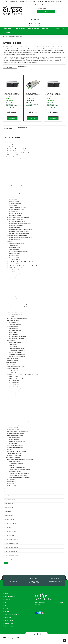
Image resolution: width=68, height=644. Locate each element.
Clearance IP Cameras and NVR (14, 163)
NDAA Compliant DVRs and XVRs (16, 381)
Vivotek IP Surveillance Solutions (13, 276)
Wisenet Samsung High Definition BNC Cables (20, 471)
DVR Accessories (11, 366)
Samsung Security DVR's (14, 463)
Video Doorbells (11, 481)
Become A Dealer (14, 1)
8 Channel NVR (12, 397)
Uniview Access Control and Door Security (16, 177)
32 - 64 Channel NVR (13, 401)
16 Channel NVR (12, 399)
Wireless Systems (12, 483)
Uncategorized (10, 146)
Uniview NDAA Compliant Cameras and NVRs (17, 237)
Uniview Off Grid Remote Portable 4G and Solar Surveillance (20, 263)
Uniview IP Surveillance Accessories (15, 221)
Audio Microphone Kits (14, 411)
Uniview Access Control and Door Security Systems (18, 155)
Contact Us (40, 1)
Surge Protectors (13, 445)
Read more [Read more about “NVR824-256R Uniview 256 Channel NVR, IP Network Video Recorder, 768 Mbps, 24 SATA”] (12, 119)
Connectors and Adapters (13, 431)
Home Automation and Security (13, 459)
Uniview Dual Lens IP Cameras (14, 179)
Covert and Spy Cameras (13, 322)
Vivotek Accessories (12, 278)
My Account (59, 1)
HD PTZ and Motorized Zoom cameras (17, 338)
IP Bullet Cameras (13, 346)
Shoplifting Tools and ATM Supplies (15, 449)
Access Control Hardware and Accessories (17, 151)
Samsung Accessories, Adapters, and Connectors (19, 479)
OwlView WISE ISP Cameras (15, 205)
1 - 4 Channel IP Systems (14, 292)
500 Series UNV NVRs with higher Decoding (18, 253)
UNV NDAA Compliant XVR (14, 185)
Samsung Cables (13, 467)
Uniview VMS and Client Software (15, 270)
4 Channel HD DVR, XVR (14, 383)
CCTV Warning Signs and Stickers (15, 455)
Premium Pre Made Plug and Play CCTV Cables (19, 423)
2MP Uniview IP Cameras (14, 191)
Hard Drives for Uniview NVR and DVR (17, 223)
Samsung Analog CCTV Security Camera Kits (20, 475)
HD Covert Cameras (13, 324)
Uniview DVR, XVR (11, 181)
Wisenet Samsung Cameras (15, 473)
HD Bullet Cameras (13, 334)
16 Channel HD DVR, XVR (14, 387)
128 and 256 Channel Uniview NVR (16, 245)
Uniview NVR (10, 243)
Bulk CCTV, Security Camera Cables (16, 425)
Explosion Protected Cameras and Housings (17, 308)
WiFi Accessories (11, 487)
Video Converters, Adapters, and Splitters (16, 453)
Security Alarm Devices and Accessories (15, 171)
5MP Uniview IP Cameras (14, 199)
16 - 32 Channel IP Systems (15, 296)
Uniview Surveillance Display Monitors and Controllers (20, 231)
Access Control (10, 148)
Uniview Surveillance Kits (13, 266)
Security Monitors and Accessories (15, 447)
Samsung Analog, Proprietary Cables (18, 469)
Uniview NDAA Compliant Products (15, 169)
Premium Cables (11, 419)
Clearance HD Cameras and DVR (14, 161)
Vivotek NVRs (11, 282)
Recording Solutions (11, 364)
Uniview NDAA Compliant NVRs (15, 241)
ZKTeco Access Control (13, 157)
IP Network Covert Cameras (15, 326)
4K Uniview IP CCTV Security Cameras (17, 195)
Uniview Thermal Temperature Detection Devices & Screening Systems (22, 268)
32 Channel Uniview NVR (14, 249)
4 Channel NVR (12, 395)
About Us (22, 1)
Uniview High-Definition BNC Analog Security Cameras (19, 187)
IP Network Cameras (12, 342)
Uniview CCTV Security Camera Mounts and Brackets (20, 225)
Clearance (45, 29)
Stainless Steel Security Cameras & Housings (17, 320)
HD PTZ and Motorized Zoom (15, 316)
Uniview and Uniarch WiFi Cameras (16, 211)
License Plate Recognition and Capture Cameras (18, 312)
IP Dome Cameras (13, 348)
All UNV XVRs (12, 183)
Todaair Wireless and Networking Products (17, 407)
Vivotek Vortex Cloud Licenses (14, 286)
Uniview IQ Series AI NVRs (14, 261)
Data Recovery (26, 4)
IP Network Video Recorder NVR (14, 391)
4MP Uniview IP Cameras (14, 197)
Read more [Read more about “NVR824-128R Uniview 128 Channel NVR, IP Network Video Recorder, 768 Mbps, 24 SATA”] (56, 119)
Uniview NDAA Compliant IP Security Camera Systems (20, 239)
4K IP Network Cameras (13, 304)
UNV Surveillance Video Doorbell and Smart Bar (19, 233)
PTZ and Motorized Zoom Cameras (15, 314)
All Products (7, 29)
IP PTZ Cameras (12, 318)
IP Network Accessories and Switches (16, 435)
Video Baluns (11, 451)
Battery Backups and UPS (14, 439)
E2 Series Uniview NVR (14, 259)
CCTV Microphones (13, 413)
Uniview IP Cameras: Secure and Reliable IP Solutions (17, 173)
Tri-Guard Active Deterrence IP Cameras (17, 209)
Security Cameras (10, 302)
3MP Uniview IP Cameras (14, 193)
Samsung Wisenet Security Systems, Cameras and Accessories (21, 461)
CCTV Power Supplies (14, 441)
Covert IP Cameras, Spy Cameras (16, 344)
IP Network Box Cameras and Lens (16, 350)
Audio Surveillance (12, 409)
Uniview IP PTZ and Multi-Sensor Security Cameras (18, 219)
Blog (30, 1)
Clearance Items (10, 159)
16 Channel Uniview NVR (14, 247)
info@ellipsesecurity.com (55, 583)
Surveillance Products (50, 1)
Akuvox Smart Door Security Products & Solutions (18, 153)
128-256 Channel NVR (14, 393)
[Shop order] (10, 67)
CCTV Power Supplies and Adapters (15, 437)
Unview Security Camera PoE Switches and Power (19, 235)
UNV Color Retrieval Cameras (15, 215)
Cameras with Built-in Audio (15, 415)
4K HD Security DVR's (13, 378)
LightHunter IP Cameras (14, 203)
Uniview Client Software (14, 272)
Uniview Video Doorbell (14, 213)
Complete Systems (10, 288)
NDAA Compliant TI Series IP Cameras (17, 358)
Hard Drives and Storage (13, 370)
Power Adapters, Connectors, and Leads (17, 443)
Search (46, 11)
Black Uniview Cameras (14, 201)
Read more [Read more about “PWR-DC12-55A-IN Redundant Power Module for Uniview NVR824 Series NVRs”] (34, 119)
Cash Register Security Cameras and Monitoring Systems (20, 306)
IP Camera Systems (12, 290)
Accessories (9, 405)
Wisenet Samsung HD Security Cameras (19, 477)
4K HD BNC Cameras (13, 330)
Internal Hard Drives (13, 372)
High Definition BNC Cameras (14, 328)
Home (7, 1)
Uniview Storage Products (15, 229)
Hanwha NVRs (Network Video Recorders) (16, 368)
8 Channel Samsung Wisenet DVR (17, 465)
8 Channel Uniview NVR (14, 257)
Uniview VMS (12, 274)
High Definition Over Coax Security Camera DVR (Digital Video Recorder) (23, 376)
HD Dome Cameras (13, 336)
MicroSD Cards (12, 374)
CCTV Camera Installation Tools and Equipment (17, 433)
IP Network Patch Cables (14, 421)
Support (34, 1)
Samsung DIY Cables (13, 429)
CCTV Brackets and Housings (14, 417)
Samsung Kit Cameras (12, 360)
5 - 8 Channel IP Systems (14, 294)
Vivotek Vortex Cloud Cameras (14, 284)
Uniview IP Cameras (12, 189)
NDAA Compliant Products (12, 165)
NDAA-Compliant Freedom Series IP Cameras (17, 167)
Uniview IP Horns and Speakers (16, 227)
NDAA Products (20, 29)
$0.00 (60, 29)
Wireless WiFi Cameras (13, 362)
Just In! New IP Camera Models (16, 354)
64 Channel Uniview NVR (14, 255)
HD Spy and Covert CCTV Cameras (16, 340)
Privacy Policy (43, 4)
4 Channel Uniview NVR (14, 251)
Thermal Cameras (13, 207)
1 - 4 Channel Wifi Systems (15, 300)
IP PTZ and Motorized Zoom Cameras (17, 352)
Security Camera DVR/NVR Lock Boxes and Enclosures (19, 403)
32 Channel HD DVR (13, 389)
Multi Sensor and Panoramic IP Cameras (17, 356)
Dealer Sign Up (35, 4)
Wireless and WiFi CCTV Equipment (15, 457)
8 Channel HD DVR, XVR (14, 385)
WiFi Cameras (11, 485)
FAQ (26, 1)
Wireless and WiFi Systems (13, 298)
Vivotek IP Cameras (12, 280)
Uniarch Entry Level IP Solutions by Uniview (17, 175)
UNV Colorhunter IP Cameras (15, 217)
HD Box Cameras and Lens (15, 332)
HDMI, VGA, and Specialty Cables (16, 427)
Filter (6, 565)
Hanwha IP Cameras (12, 310)
